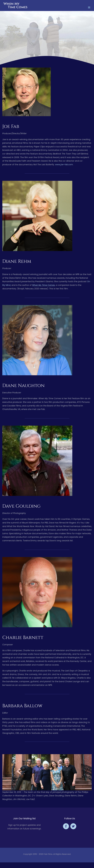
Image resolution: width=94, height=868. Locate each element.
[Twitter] (73, 826)
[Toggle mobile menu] (89, 7)
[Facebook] (66, 826)
